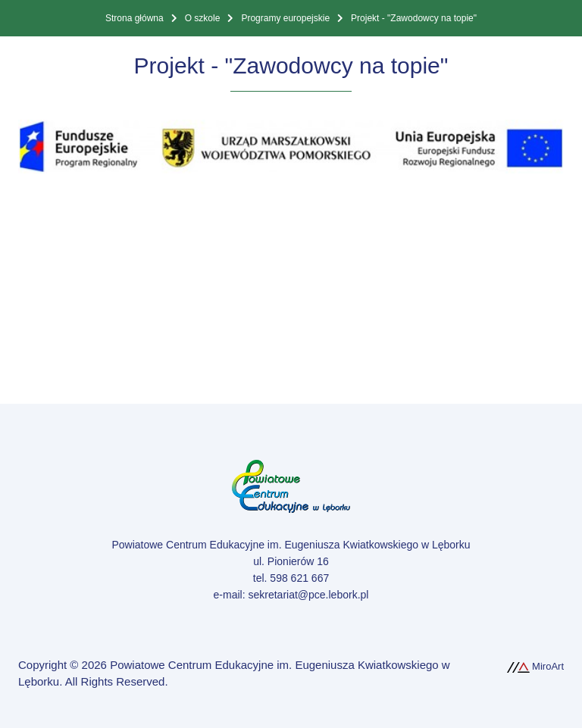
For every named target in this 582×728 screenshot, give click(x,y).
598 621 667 (299, 578)
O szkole (203, 18)
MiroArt (536, 666)
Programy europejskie (285, 18)
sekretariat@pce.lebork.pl (308, 595)
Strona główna (135, 18)
